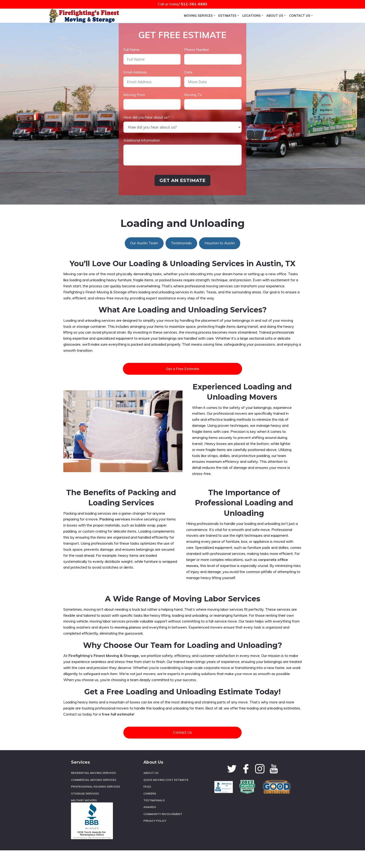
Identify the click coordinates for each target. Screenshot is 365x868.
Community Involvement (163, 832)
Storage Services (85, 811)
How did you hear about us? (147, 135)
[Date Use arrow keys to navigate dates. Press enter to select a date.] (213, 99)
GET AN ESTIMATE (182, 198)
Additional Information (142, 158)
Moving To (193, 112)
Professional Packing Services (96, 804)
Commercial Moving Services (94, 797)
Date (188, 90)
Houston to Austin (220, 261)
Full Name (132, 67)
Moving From (134, 112)
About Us (151, 790)
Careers (150, 811)
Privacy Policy (155, 838)
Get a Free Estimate (183, 386)
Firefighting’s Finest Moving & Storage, (104, 673)
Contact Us (182, 750)
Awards (150, 825)
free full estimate (118, 732)
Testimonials (181, 261)
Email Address (135, 90)
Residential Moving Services (93, 790)
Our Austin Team (144, 261)
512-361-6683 (194, 4)
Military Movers (84, 818)
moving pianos (128, 645)
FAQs (147, 804)
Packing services (115, 537)
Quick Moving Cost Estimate (166, 797)
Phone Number (197, 67)
